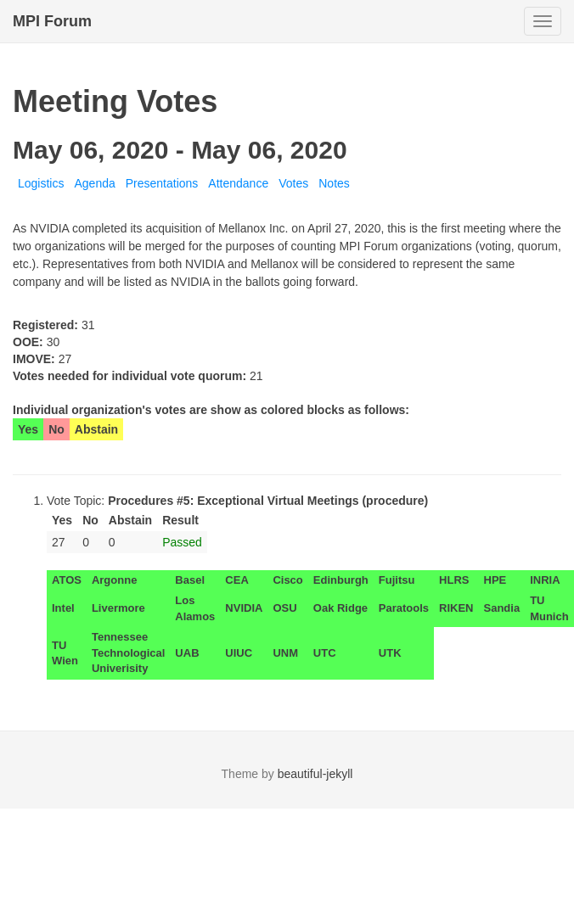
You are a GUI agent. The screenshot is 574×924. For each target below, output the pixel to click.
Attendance (238, 183)
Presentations (162, 183)
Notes (334, 183)
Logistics (41, 183)
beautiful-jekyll (315, 774)
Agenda (94, 183)
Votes (293, 183)
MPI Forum (52, 21)
